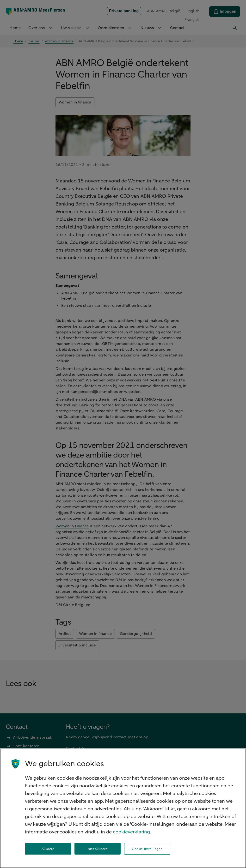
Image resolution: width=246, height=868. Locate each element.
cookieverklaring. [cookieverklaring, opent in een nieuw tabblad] (132, 832)
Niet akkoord (98, 849)
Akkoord (48, 849)
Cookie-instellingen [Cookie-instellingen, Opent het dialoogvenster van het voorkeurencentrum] (147, 849)
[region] (123, 808)
